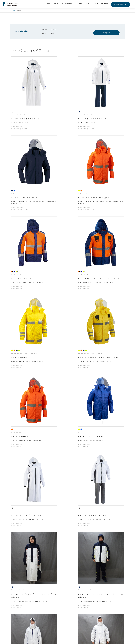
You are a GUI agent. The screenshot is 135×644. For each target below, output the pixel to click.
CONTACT (104, 4)
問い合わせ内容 (31, 526)
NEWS (87, 4)
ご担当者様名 (30, 501)
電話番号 (29, 510)
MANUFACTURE (66, 4)
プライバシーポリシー (65, 557)
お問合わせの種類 (32, 460)
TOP (49, 4)
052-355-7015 (122, 4)
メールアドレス (31, 518)
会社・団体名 (27, 479)
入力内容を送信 (68, 568)
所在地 (28, 488)
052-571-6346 (44, 613)
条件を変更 (106, 33)
